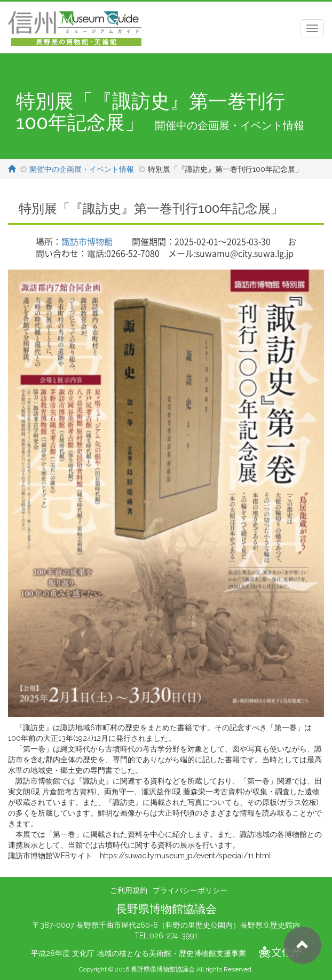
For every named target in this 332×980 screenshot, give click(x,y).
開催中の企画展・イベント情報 (82, 169)
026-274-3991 (173, 936)
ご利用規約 (129, 890)
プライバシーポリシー (190, 890)
